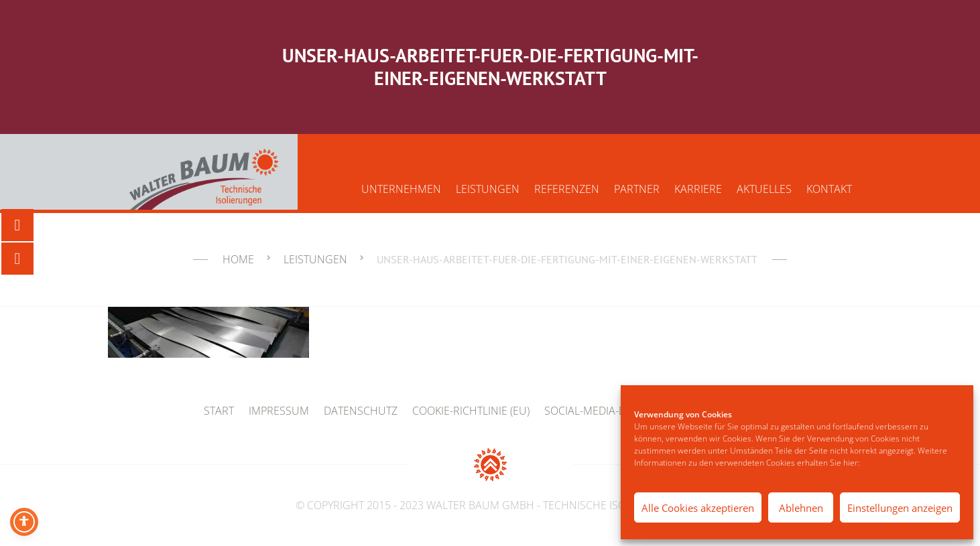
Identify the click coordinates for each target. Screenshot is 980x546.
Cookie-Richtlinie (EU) (471, 411)
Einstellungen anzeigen (900, 508)
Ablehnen (801, 508)
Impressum (279, 411)
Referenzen (567, 189)
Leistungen (488, 189)
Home (238, 259)
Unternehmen (401, 189)
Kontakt (829, 189)
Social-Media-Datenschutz (618, 411)
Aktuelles (764, 189)
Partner (637, 189)
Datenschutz (361, 411)
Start (219, 411)
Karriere (698, 189)
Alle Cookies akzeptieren (698, 508)
